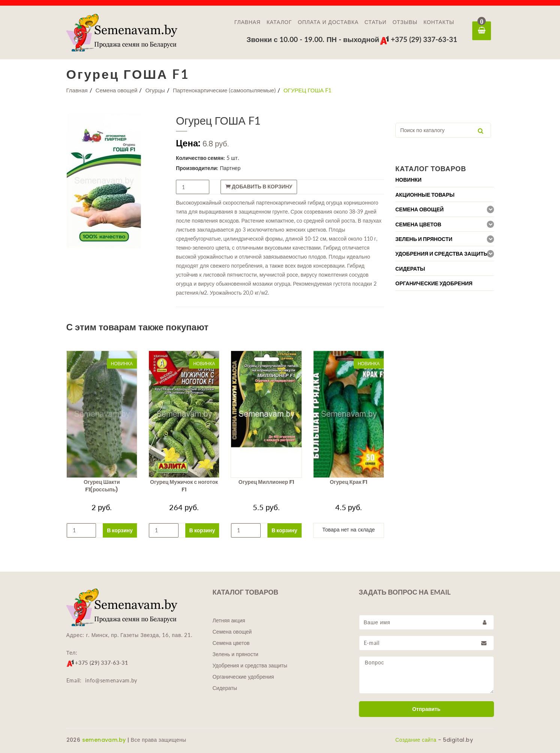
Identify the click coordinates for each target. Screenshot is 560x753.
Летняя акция (229, 620)
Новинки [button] (408, 180)
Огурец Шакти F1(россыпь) (102, 486)
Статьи (376, 22)
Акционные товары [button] (425, 195)
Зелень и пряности (236, 654)
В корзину (120, 530)
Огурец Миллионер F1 (266, 482)
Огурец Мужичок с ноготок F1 (184, 486)
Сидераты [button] (410, 269)
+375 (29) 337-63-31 (418, 39)
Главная (248, 22)
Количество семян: (200, 158)
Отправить (426, 709)
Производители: (197, 168)
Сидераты (225, 688)
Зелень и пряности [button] (424, 239)
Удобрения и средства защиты (250, 666)
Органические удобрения (243, 677)
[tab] (445, 180)
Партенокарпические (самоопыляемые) (224, 90)
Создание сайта (416, 740)
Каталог (279, 22)
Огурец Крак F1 (348, 482)
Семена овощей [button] (420, 209)
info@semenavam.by (111, 680)
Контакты (439, 22)
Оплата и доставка (328, 22)
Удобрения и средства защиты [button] (442, 254)
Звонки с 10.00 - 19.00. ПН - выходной (313, 39)
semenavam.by (104, 740)
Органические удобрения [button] (434, 283)
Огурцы (155, 90)
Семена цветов (231, 643)
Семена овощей (117, 90)
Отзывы (405, 22)
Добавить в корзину (259, 187)
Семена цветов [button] (418, 224)
